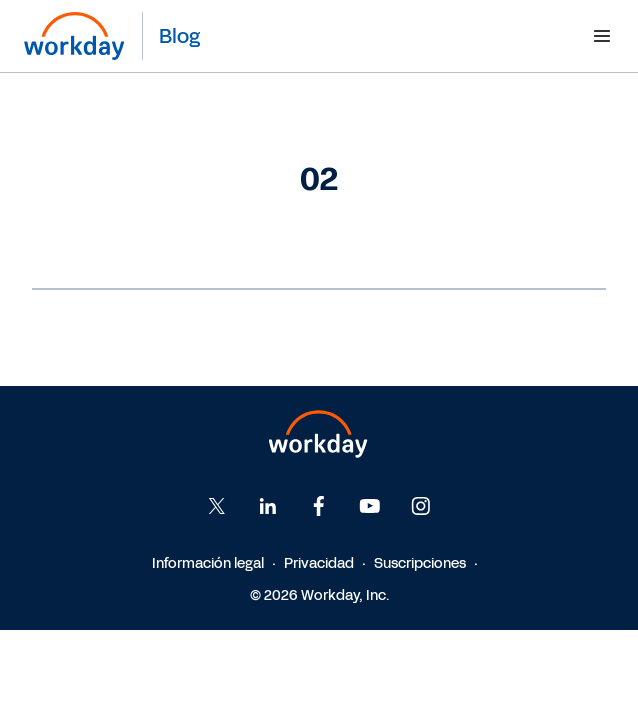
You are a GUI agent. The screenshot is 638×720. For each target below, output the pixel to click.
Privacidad (319, 563)
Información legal (208, 563)
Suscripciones (420, 563)
